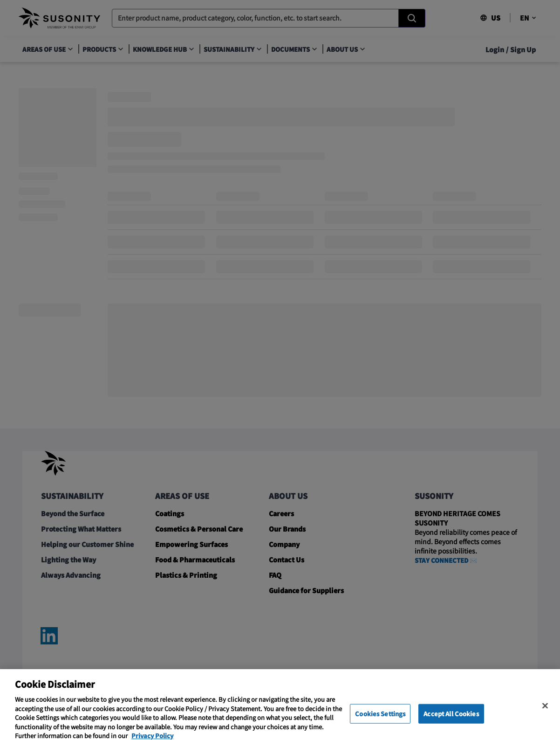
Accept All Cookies (451, 721)
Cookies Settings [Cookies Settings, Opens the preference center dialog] (380, 721)
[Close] (545, 713)
